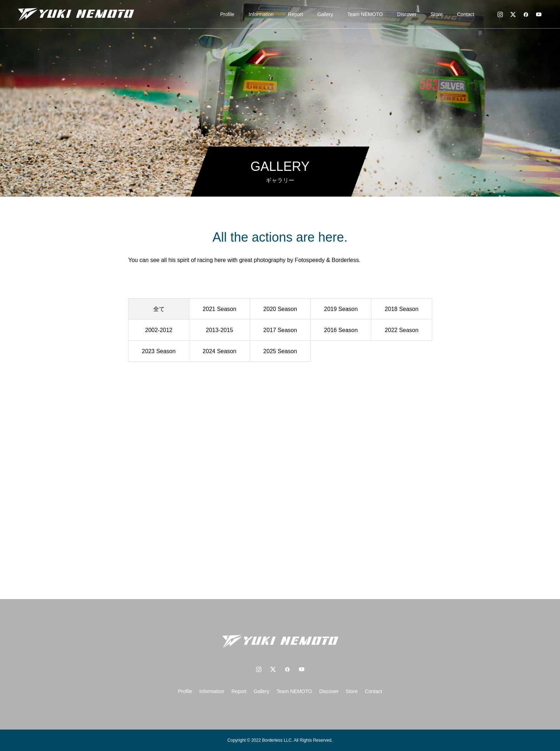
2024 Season (219, 351)
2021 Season (219, 309)
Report (295, 14)
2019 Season (341, 309)
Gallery (325, 14)
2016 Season (341, 330)
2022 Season (401, 330)
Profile (227, 14)
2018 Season (401, 309)
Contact (466, 14)
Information (261, 14)
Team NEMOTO (365, 14)
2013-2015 (219, 330)
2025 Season (280, 351)
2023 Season (159, 351)
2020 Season (280, 309)
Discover (407, 14)
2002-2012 (159, 330)
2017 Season (280, 330)
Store (437, 14)
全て (159, 309)
